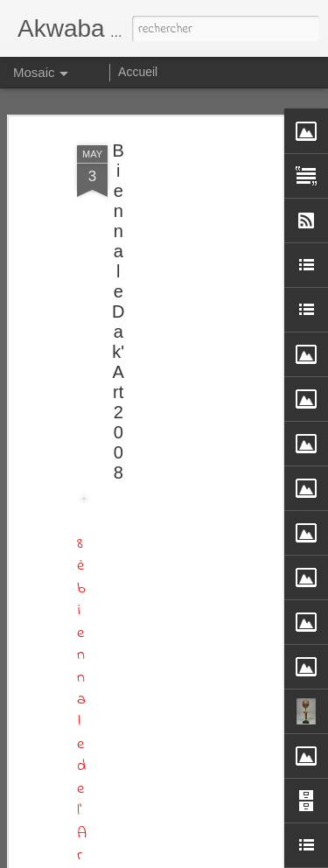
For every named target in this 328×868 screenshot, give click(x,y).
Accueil (138, 72)
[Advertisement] (178, 412)
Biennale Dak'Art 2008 (118, 311)
